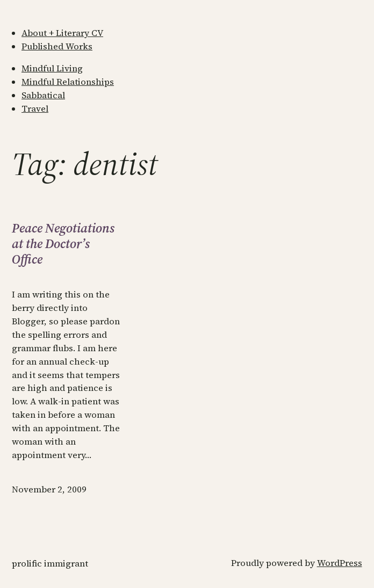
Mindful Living (52, 68)
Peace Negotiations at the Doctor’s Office (63, 244)
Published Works (57, 46)
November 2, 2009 (49, 489)
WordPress (340, 563)
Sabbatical (43, 95)
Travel (35, 109)
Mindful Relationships (68, 82)
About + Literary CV (62, 33)
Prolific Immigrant (50, 564)
